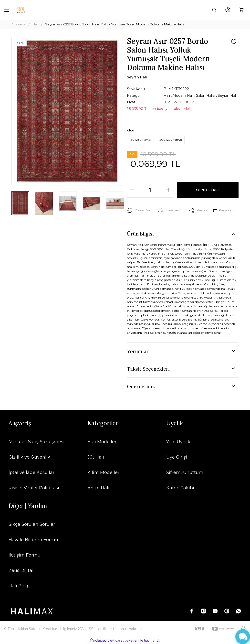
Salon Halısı (206, 96)
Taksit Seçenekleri (148, 369)
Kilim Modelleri (104, 472)
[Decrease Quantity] (132, 190)
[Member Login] (228, 10)
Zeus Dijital (21, 570)
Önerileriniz (141, 386)
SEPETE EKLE (208, 190)
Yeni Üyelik (178, 442)
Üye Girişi (177, 457)
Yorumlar (138, 351)
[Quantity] (150, 190)
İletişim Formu (25, 555)
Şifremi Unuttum (185, 472)
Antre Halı (98, 488)
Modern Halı (183, 96)
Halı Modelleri (103, 442)
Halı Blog (18, 586)
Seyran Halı (227, 96)
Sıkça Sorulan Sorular (32, 524)
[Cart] (241, 10)
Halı (167, 96)
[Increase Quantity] (168, 190)
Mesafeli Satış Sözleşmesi (36, 442)
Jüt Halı (96, 457)
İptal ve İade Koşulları (32, 472)
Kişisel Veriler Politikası (34, 488)
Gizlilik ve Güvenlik (29, 457)
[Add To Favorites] (234, 42)
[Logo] (20, 10)
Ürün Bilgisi (140, 234)
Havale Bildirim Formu (33, 540)
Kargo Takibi (180, 488)
